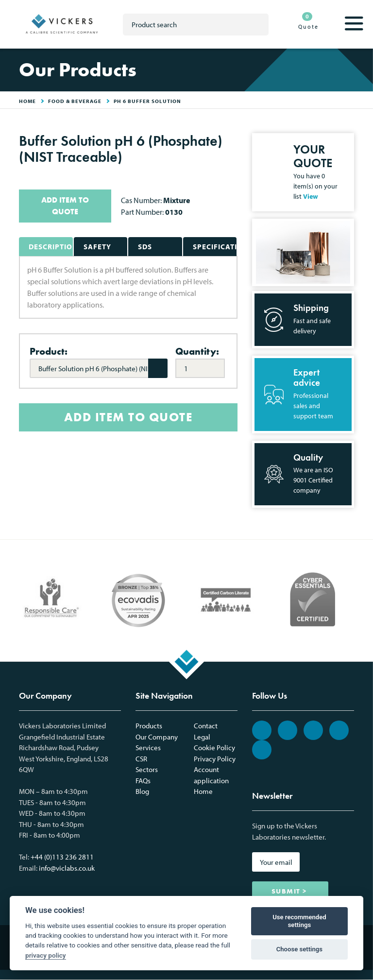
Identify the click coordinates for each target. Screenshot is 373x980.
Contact (206, 726)
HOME (27, 101)
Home (203, 791)
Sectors (147, 769)
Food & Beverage (75, 101)
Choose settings (299, 949)
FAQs (143, 781)
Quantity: (197, 351)
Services (148, 748)
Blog (142, 791)
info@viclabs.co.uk (67, 868)
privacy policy (46, 955)
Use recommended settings (299, 921)
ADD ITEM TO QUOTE (65, 206)
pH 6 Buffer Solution (147, 101)
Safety (97, 247)
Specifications (215, 247)
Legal (202, 737)
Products (149, 726)
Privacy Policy (215, 759)
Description (51, 247)
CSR (141, 759)
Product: (49, 351)
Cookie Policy (214, 748)
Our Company (157, 737)
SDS (145, 247)
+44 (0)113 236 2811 (62, 857)
